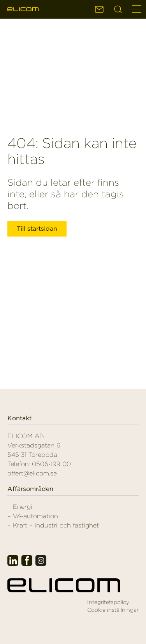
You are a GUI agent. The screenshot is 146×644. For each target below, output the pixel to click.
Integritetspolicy (108, 602)
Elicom (23, 9)
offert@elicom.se (32, 473)
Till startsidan (37, 229)
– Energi (20, 507)
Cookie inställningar (113, 610)
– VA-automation (33, 516)
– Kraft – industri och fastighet (53, 525)
